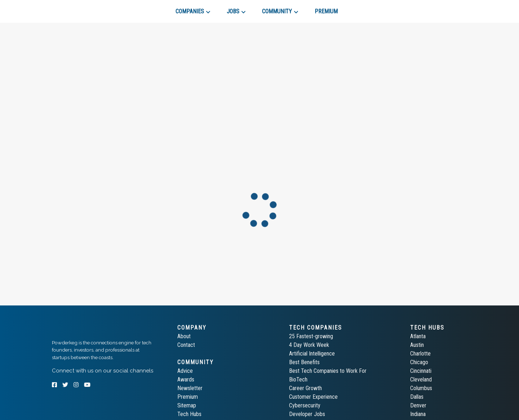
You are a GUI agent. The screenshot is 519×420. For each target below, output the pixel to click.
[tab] (78, 9)
